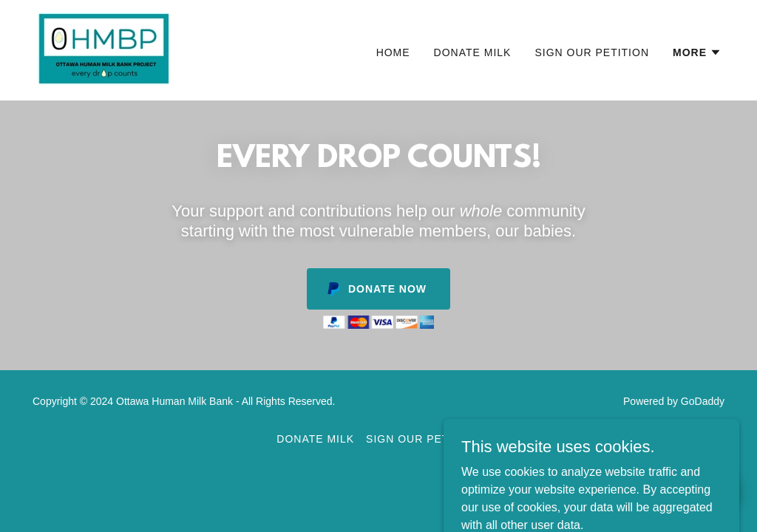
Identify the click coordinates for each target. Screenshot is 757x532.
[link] (104, 49)
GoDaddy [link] (703, 401)
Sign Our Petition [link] (592, 52)
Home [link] (393, 52)
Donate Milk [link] (473, 52)
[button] (697, 52)
